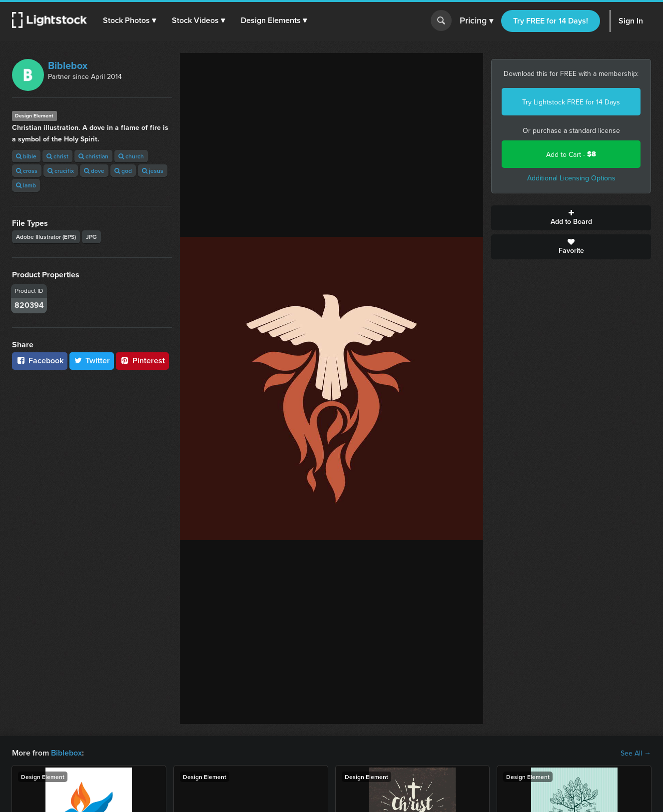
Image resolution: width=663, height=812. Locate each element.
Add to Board (571, 218)
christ (57, 156)
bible (26, 156)
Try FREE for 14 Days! (551, 21)
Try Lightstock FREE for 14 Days (571, 102)
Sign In (631, 21)
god (123, 171)
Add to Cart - (571, 154)
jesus (153, 171)
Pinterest (142, 361)
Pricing (476, 21)
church (131, 156)
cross (27, 171)
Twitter (92, 361)
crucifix (61, 171)
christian (93, 156)
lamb (26, 185)
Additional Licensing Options (571, 178)
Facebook (40, 361)
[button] (129, 20)
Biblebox (68, 65)
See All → (636, 753)
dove (94, 171)
